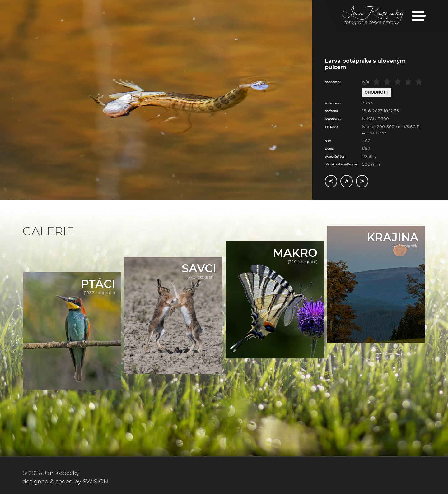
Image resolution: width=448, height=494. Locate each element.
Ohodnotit (377, 92)
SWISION (96, 482)
